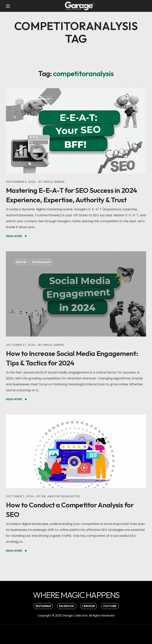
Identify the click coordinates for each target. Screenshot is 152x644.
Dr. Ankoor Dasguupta (60, 496)
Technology (41, 99)
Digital (21, 99)
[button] (76, 595)
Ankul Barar (54, 182)
